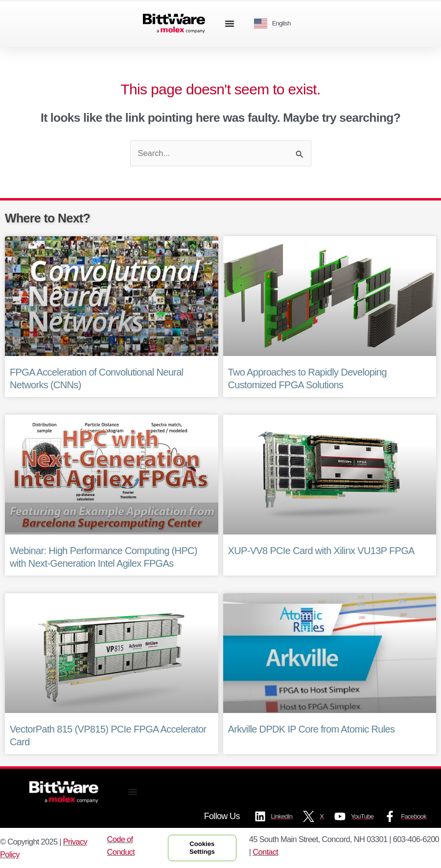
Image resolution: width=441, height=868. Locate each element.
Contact (265, 852)
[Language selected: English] (276, 24)
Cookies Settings (202, 848)
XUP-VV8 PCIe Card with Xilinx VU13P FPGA (321, 551)
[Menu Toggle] (230, 23)
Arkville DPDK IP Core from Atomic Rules (312, 729)
